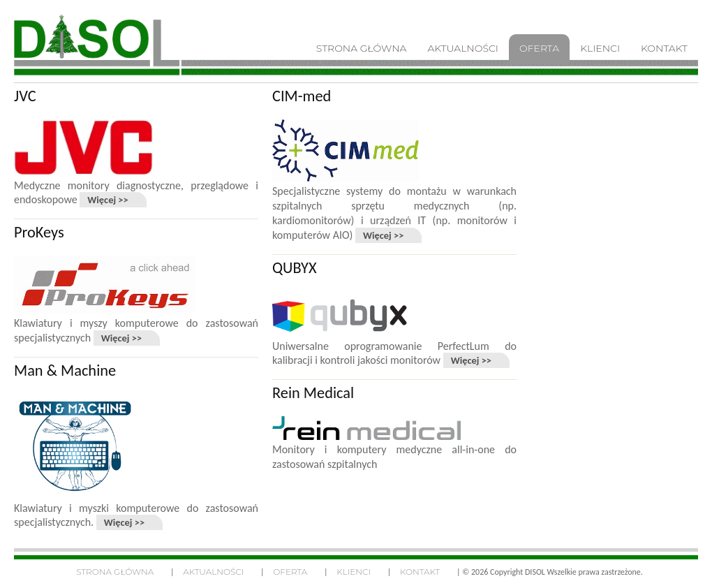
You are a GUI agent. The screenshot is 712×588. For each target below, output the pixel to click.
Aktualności (213, 572)
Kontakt (420, 572)
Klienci (354, 572)
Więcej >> (107, 200)
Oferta (290, 572)
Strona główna (115, 572)
